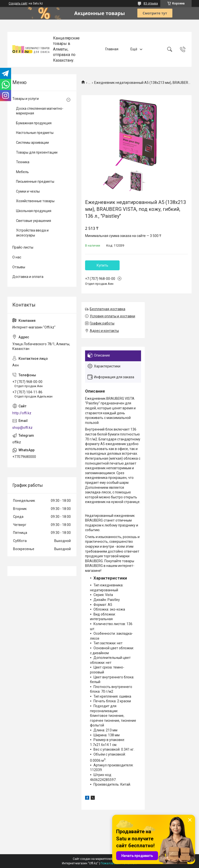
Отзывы (19, 267)
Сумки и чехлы (28, 191)
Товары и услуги (26, 99)
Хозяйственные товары (35, 201)
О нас (17, 257)
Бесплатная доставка (108, 309)
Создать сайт (18, 3)
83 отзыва (151, 3)
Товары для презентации (37, 152)
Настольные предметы (35, 133)
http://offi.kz (22, 413)
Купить (102, 265)
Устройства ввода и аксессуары (32, 233)
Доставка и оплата (28, 277)
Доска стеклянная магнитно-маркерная (40, 111)
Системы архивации (32, 143)
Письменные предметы (35, 181)
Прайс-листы (23, 247)
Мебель (22, 172)
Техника (23, 162)
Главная (112, 49)
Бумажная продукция (34, 123)
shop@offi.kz (22, 428)
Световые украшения (34, 221)
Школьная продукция (34, 211)
